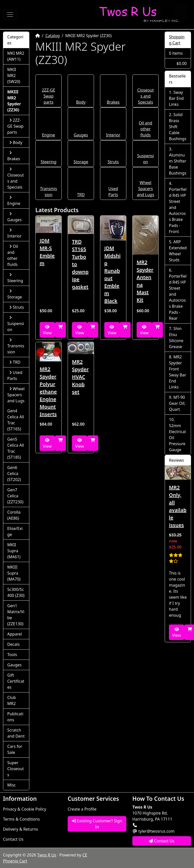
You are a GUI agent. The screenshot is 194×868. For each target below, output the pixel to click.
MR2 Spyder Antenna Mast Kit (145, 281)
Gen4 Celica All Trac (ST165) (16, 420)
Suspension (16, 324)
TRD (81, 195)
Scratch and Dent (16, 733)
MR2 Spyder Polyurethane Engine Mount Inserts (48, 392)
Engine (49, 135)
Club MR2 (12, 700)
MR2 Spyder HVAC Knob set (80, 377)
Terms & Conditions (21, 819)
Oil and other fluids (146, 129)
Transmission (16, 346)
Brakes (113, 102)
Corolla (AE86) (14, 515)
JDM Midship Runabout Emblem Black (112, 274)
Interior (113, 135)
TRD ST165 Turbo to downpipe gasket (80, 264)
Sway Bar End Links (176, 98)
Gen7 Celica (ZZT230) (15, 496)
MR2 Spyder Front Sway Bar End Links (178, 372)
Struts (113, 162)
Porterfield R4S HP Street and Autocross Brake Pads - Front (178, 210)
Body (81, 102)
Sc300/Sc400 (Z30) (16, 592)
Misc (12, 785)
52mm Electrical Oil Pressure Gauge (177, 438)
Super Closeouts (16, 769)
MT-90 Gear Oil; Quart (177, 403)
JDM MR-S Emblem (47, 252)
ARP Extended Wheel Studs (178, 251)
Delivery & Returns (21, 829)
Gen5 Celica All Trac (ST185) (16, 448)
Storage (81, 162)
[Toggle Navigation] (10, 15)
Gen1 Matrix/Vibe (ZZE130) (16, 615)
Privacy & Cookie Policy (25, 809)
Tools (12, 655)
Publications (15, 717)
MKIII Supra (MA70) (14, 573)
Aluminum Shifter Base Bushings (178, 164)
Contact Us (13, 839)
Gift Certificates (16, 681)
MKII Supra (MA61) (14, 551)
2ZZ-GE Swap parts (49, 96)
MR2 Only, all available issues (178, 506)
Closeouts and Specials (146, 96)
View (47, 330)
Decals (13, 644)
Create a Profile (82, 809)
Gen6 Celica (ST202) (14, 474)
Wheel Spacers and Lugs (145, 189)
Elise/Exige (15, 531)
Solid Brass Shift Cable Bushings (178, 127)
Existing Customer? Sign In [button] (97, 824)
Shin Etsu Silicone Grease (176, 338)
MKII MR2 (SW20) (14, 75)
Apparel (15, 634)
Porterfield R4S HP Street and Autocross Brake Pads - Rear (178, 297)
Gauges (81, 135)
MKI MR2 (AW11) (16, 56)
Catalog (53, 36)
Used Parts (15, 375)
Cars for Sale (15, 749)
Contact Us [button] (162, 841)
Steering (49, 162)
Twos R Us (47, 855)
